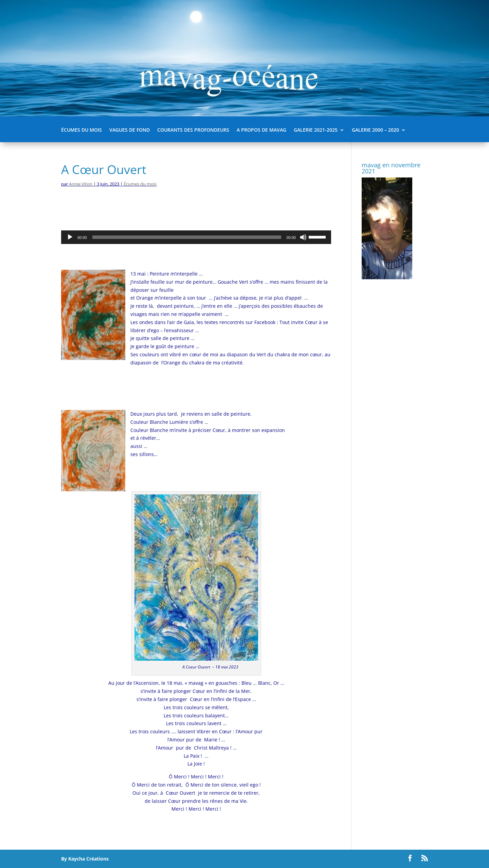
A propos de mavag (261, 130)
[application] (196, 237)
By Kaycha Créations (85, 859)
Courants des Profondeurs (193, 130)
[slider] (187, 237)
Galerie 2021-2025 (316, 130)
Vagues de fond (130, 130)
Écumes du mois (81, 130)
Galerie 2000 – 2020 (375, 130)
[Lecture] (70, 237)
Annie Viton (81, 184)
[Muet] (303, 237)
